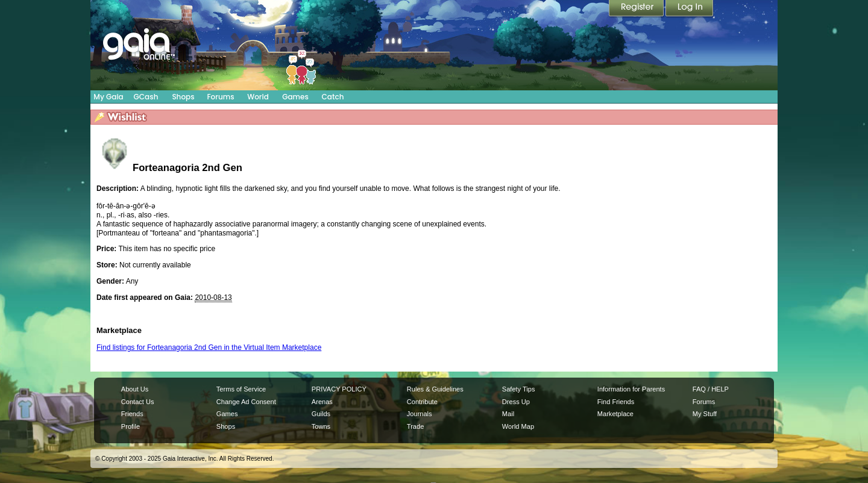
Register (637, 9)
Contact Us (138, 402)
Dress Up (516, 402)
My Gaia (108, 97)
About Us (135, 389)
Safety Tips (519, 389)
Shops (183, 97)
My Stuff (705, 414)
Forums (220, 97)
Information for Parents (631, 389)
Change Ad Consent (246, 402)
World (258, 97)
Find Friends (616, 402)
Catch (333, 97)
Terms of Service (241, 389)
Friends (132, 414)
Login (690, 9)
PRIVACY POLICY (339, 389)
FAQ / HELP (711, 389)
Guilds (321, 414)
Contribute (422, 402)
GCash (146, 97)
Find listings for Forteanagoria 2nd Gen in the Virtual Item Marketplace (209, 347)
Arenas (322, 402)
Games (295, 97)
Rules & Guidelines (435, 389)
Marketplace (615, 414)
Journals (420, 414)
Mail (508, 414)
